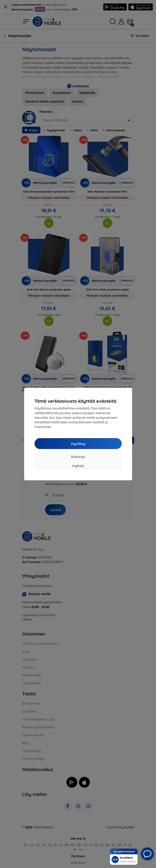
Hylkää (78, 466)
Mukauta (78, 457)
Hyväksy (78, 444)
